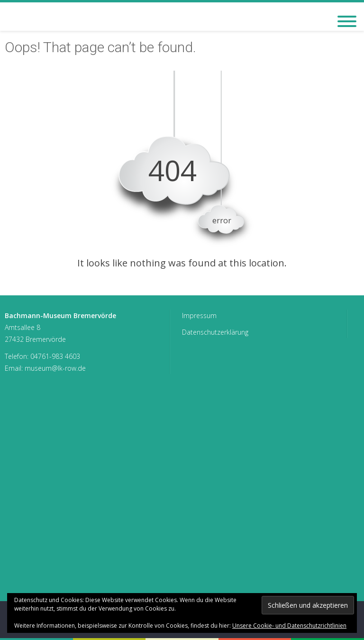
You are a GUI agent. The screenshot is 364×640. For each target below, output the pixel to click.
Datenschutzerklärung (215, 332)
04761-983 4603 (55, 356)
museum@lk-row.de (55, 368)
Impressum (199, 315)
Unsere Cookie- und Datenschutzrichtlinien (289, 626)
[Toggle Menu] (347, 21)
